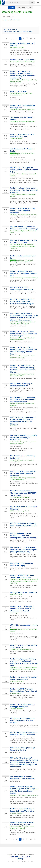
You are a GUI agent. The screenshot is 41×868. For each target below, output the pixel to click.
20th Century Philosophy (22, 499)
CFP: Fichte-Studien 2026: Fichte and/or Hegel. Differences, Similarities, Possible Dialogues (23, 301)
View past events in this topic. (11, 20)
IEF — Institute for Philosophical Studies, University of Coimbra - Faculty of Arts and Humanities (23, 246)
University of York (15, 693)
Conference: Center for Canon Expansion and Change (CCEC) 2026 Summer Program (24, 334)
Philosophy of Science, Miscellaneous (21, 742)
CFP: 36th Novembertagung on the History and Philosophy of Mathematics (24, 438)
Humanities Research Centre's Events (22, 178)
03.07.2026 (13, 426)
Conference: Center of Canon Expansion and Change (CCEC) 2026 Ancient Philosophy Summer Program (24, 351)
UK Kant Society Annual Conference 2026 (23, 514)
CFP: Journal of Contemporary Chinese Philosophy (22, 564)
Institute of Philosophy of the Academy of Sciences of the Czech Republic (23, 323)
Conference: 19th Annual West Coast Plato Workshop (22, 135)
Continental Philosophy (22, 412)
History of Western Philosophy (24, 221)
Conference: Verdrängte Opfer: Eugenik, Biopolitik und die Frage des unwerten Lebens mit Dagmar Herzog (24, 790)
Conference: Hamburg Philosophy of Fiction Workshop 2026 (24, 678)
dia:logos (13, 98)
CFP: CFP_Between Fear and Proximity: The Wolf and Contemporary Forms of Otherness (24, 535)
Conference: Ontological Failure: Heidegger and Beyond (23, 706)
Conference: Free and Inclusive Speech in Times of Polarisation (22, 810)
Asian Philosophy (20, 64)
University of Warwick (17, 709)
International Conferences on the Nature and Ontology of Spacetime (23, 598)
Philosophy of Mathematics (18, 450)
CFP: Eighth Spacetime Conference (23, 593)
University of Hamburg (17, 681)
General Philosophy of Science (27, 66)
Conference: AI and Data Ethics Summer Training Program (22, 824)
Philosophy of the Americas (23, 181)
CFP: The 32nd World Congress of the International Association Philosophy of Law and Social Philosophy (23, 421)
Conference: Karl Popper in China (23, 60)
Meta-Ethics (27, 464)
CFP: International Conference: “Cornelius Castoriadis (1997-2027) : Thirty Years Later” (24, 493)
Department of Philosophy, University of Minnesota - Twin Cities (22, 357)
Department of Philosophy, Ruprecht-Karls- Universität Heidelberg (23, 479)
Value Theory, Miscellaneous (19, 699)
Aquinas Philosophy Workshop (20, 50)
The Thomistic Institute (17, 48)
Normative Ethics (26, 294)
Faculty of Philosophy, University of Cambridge (24, 278)
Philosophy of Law (20, 428)
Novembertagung (16, 446)
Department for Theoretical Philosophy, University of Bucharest (22, 261)
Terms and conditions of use (20, 856)
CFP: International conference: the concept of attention (24, 241)
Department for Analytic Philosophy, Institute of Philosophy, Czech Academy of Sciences (24, 668)
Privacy (20, 859)
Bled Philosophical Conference (20, 615)
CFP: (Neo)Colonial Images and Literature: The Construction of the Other (24, 170)
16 (31, 39)
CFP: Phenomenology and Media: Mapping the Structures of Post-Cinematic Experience (23, 399)
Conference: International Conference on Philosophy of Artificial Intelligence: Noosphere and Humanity (23, 75)
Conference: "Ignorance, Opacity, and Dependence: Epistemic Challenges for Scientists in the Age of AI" (24, 662)
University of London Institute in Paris (21, 649)
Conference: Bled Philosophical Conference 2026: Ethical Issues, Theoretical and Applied (23, 609)
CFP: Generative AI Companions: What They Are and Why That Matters (23, 720)
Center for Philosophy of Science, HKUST (22, 62)
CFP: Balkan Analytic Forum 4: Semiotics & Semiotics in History (23, 778)
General (17, 100)
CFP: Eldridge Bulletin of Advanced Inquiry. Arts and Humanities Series (24, 524)
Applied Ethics (30, 568)
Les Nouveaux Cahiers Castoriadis (21, 497)
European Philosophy (25, 54)
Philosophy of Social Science (19, 390)
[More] (38, 3)
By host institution (21, 8)
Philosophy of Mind (20, 264)
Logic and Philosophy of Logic (23, 449)
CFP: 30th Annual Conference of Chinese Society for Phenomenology (24, 228)
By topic (11, 8)
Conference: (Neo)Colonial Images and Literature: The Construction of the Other (24, 190)
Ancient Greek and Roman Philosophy (26, 143)
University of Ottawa (16, 813)
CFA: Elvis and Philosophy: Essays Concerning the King (23, 749)
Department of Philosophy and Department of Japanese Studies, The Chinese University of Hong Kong (24, 581)
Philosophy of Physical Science (24, 601)
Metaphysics (14, 54)
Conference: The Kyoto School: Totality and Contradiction (22, 576)
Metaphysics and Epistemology (24, 112)
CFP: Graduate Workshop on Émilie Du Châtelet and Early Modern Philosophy (24, 474)
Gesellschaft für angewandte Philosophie (23, 122)
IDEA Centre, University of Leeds (20, 511)
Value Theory (31, 771)
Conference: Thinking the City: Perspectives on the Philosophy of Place (24, 274)
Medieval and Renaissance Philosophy (26, 53)
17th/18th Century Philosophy (24, 306)
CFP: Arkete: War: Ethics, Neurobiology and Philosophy (21, 288)
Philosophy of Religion (21, 540)
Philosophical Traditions (30, 308)
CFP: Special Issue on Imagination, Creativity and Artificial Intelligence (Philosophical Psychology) (24, 550)
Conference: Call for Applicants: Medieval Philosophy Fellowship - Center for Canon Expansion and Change (23, 369)
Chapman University (16, 138)
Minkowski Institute (16, 595)
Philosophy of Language (22, 683)
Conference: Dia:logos (19, 91)
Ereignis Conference (17, 634)
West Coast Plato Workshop (19, 141)
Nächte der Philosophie (18, 124)
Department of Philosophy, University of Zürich (24, 795)
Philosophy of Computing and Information (24, 85)
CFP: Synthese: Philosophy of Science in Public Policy (21, 385)
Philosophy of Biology (21, 84)
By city (30, 8)
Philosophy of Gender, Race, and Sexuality (23, 182)
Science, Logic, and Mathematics (24, 672)
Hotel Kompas (14, 613)
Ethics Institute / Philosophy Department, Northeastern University (22, 828)
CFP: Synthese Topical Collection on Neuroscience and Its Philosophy (24, 733)
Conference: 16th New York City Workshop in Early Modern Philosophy (23, 211)
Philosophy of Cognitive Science (25, 739)
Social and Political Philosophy (27, 501)
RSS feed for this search (11, 30)
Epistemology (19, 129)
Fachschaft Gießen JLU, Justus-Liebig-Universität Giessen (21, 94)
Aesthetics (26, 129)
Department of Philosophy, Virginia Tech (22, 110)
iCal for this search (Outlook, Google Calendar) (18, 31)
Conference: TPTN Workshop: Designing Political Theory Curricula (24, 690)
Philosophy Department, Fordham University (23, 215)
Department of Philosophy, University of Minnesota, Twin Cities (22, 339)
